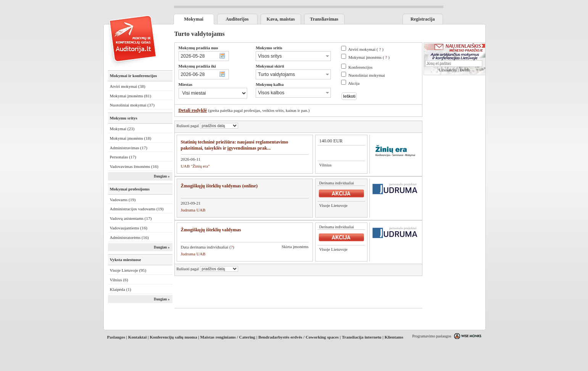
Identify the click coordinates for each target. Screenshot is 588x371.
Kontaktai (138, 337)
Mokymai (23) (122, 129)
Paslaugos (116, 337)
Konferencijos (360, 67)
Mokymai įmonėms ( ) (369, 57)
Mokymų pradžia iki (197, 66)
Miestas (186, 84)
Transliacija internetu (362, 337)
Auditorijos (237, 19)
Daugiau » (162, 176)
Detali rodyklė (193, 110)
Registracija (423, 19)
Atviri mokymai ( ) (366, 49)
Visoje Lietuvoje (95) (128, 270)
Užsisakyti (448, 70)
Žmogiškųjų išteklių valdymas (211, 230)
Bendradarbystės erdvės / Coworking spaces (299, 337)
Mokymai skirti (270, 66)
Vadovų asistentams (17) (131, 218)
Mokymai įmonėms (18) (131, 138)
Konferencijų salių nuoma (173, 337)
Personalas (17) (123, 157)
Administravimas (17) (129, 148)
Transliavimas (324, 19)
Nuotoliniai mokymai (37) (132, 105)
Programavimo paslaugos (432, 336)
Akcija (354, 83)
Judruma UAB (193, 210)
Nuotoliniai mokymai (367, 75)
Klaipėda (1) (121, 289)
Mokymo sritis (269, 48)
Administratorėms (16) (129, 237)
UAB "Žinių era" (195, 166)
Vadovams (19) (123, 200)
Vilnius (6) (119, 280)
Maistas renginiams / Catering (228, 337)
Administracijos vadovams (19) (137, 209)
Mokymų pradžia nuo (198, 48)
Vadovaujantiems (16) (129, 228)
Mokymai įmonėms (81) (131, 96)
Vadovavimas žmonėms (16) (134, 166)
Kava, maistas (281, 19)
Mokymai (194, 19)
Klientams (394, 337)
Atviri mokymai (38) (128, 86)
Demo (465, 70)
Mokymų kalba (270, 84)
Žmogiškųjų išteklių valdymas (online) (219, 186)
